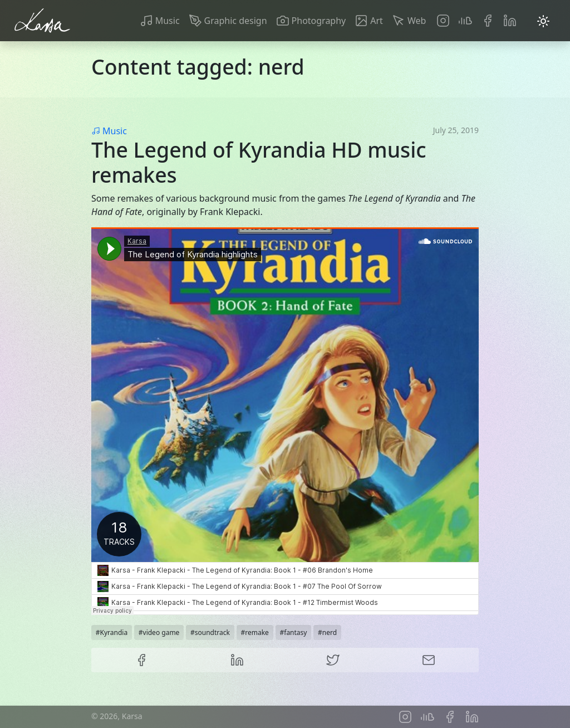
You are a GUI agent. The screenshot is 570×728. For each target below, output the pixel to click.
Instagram (443, 21)
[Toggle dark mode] (543, 21)
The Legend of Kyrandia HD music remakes (259, 162)
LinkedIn (510, 21)
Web (417, 21)
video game (161, 632)
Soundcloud (465, 21)
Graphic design (236, 21)
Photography (319, 21)
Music (168, 21)
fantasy (295, 632)
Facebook (488, 21)
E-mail (429, 660)
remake (257, 632)
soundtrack (212, 632)
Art (377, 21)
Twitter (333, 660)
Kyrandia (114, 632)
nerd (330, 632)
